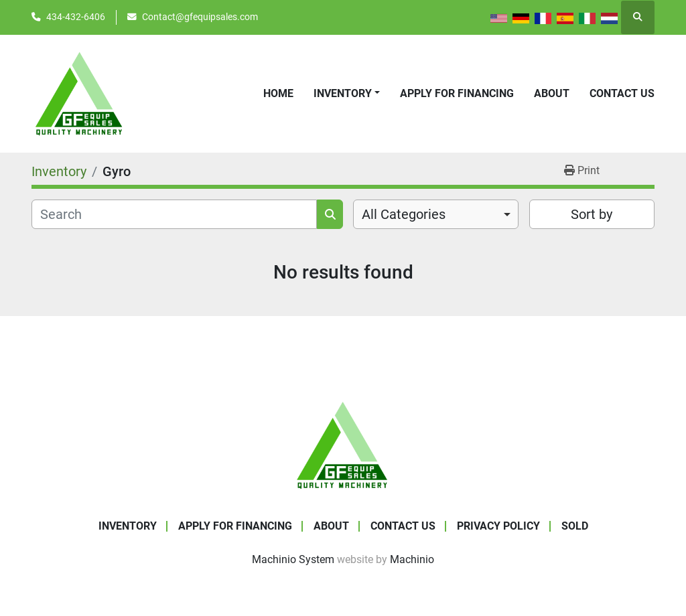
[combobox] (436, 214)
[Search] (174, 214)
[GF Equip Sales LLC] (343, 444)
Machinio (412, 559)
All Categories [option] (404, 214)
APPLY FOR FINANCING (457, 93)
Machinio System (293, 559)
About (552, 93)
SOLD (575, 526)
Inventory (343, 93)
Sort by (592, 214)
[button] (347, 94)
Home (278, 93)
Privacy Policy (498, 526)
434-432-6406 (76, 17)
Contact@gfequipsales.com (200, 17)
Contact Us (622, 93)
